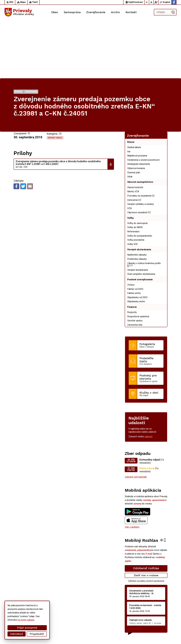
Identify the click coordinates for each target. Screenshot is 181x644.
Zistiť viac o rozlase (146, 517)
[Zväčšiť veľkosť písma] (156, 2)
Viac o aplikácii (132, 469)
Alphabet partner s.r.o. (42, 637)
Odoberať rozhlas (146, 510)
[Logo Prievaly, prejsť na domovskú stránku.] (19, 12)
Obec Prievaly (78, 637)
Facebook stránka (156, 626)
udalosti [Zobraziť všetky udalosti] (148, 378)
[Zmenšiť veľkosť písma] (147, 2)
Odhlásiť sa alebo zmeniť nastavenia (146, 522)
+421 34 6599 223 (156, 620)
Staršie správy (134, 570)
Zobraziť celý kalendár (136, 418)
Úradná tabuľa (55, 79)
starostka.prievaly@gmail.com (162, 623)
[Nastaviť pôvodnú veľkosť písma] (151, 2)
